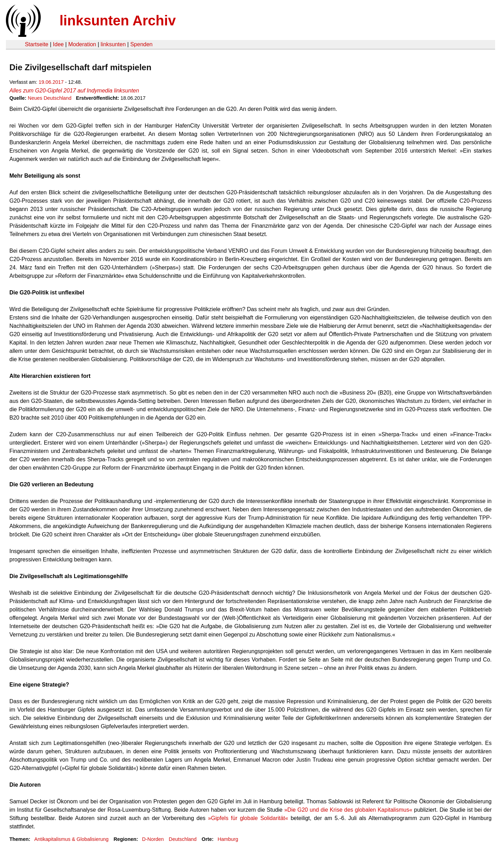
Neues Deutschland (50, 98)
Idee (58, 44)
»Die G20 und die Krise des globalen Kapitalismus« (348, 810)
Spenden (141, 44)
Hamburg (228, 839)
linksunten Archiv (118, 21)
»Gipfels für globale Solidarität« (248, 818)
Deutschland (183, 839)
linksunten (113, 44)
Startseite (37, 44)
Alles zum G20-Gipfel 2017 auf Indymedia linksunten (74, 91)
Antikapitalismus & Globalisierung (71, 839)
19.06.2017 (51, 82)
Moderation (82, 44)
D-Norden (153, 839)
